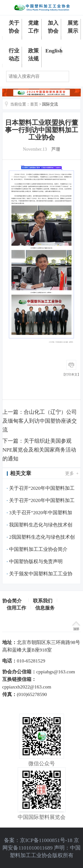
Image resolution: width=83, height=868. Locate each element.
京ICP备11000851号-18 (46, 840)
